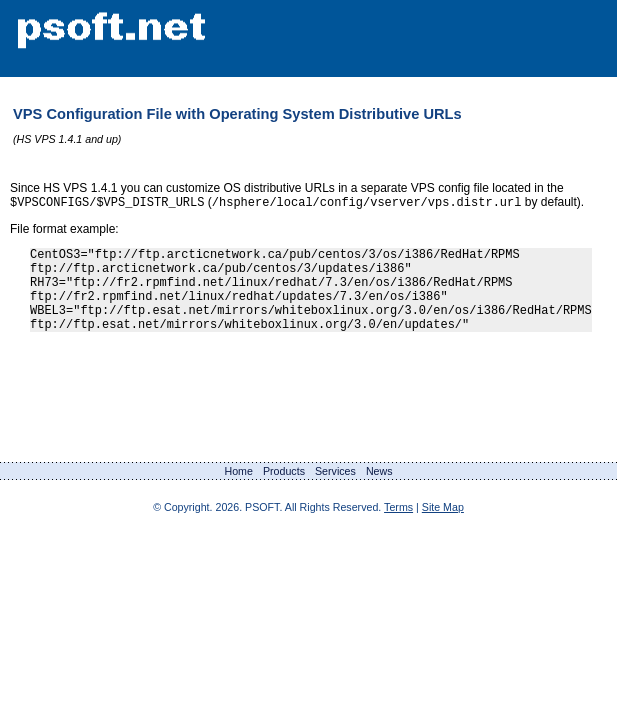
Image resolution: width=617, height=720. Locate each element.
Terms (398, 527)
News (379, 491)
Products (284, 491)
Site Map (443, 527)
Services (335, 491)
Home (238, 491)
